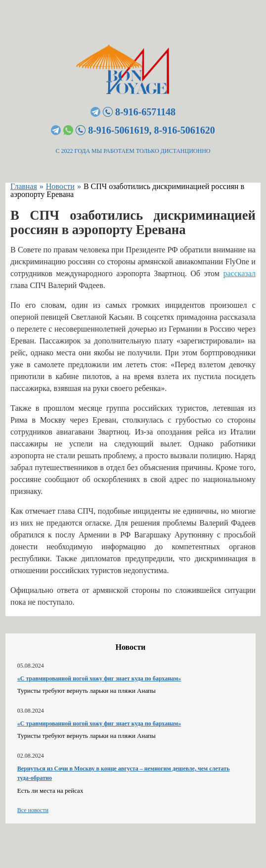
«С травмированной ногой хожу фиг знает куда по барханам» (99, 678)
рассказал (239, 273)
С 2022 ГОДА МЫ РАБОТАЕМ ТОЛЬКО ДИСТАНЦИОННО (133, 151)
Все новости (33, 810)
